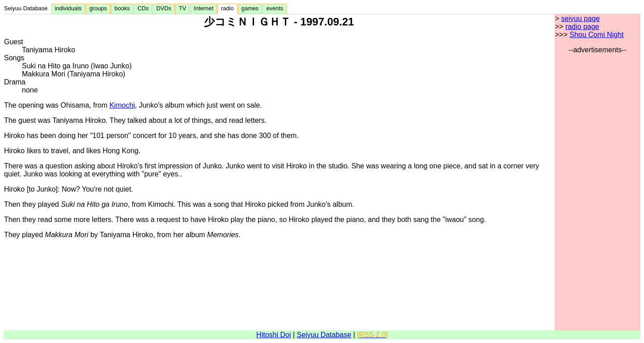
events (275, 8)
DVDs (164, 8)
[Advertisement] (597, 188)
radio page (582, 27)
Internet (203, 8)
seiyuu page (580, 19)
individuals (68, 8)
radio (227, 8)
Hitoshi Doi (273, 335)
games (250, 8)
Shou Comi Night (596, 35)
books (122, 8)
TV (182, 8)
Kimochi (122, 105)
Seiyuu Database (28, 8)
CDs (143, 8)
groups (98, 8)
